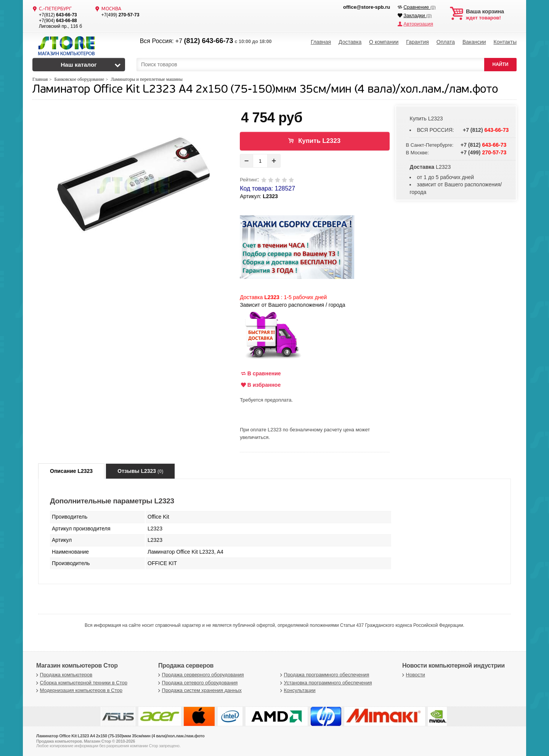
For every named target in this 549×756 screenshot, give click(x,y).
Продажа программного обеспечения (324, 675)
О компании (384, 42)
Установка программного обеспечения (325, 683)
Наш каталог (79, 65)
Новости (413, 675)
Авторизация (418, 24)
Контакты (505, 42)
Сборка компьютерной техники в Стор (81, 683)
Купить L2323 (319, 141)
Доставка (350, 42)
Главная (321, 42)
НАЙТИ (501, 64)
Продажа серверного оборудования (200, 675)
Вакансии (474, 42)
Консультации (297, 690)
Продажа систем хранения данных (199, 690)
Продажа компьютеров (63, 675)
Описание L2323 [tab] (71, 471)
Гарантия (417, 42)
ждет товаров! (491, 14)
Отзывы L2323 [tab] (140, 471)
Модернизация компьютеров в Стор (78, 690)
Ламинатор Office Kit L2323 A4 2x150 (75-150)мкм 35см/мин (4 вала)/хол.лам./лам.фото (265, 90)
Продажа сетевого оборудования (197, 683)
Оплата (446, 42)
